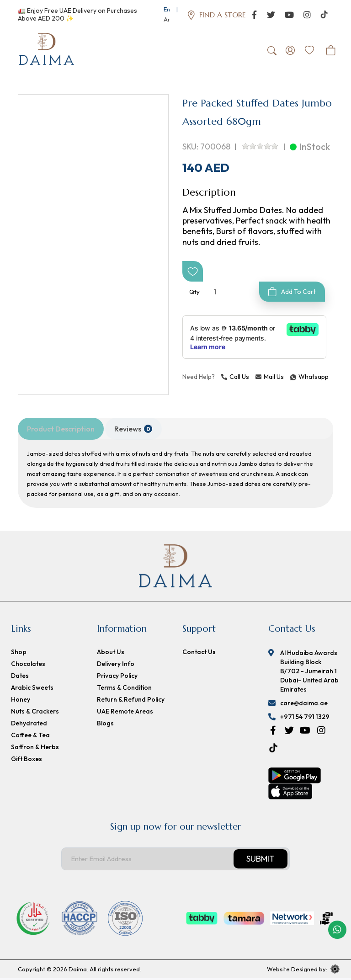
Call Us (235, 378)
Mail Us (270, 378)
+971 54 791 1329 (305, 719)
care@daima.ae (304, 705)
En (167, 9)
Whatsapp (292, 378)
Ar (167, 19)
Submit (261, 860)
